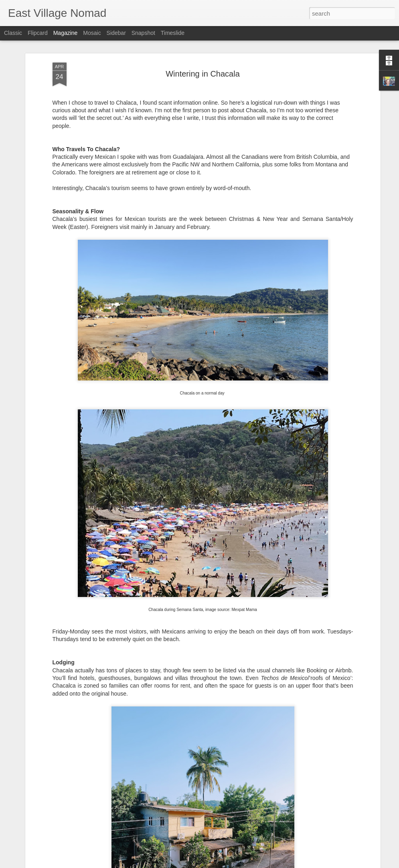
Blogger (225, 864)
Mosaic (92, 33)
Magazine (66, 33)
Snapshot (143, 33)
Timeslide (173, 33)
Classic (13, 33)
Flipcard (38, 33)
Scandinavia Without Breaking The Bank (181, 768)
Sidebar (116, 33)
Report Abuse (248, 864)
